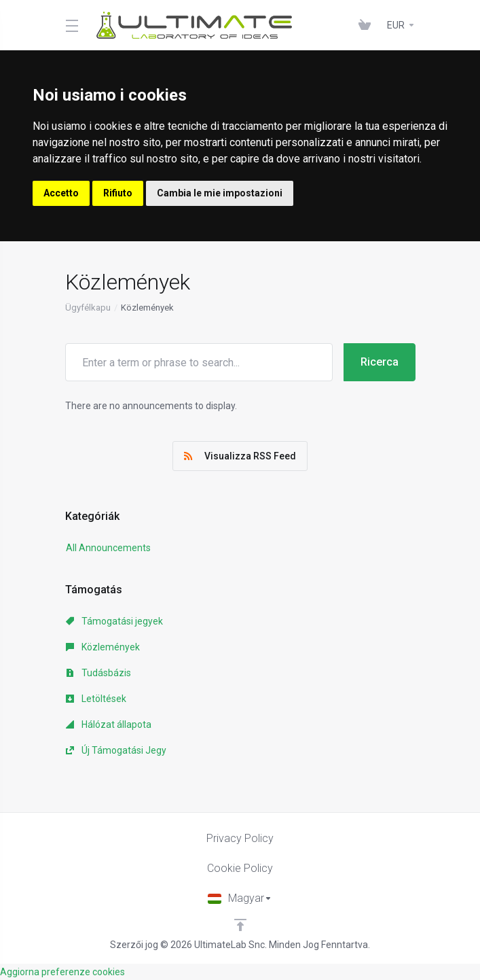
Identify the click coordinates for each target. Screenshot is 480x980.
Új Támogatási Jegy (116, 750)
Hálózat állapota (109, 724)
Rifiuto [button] (118, 193)
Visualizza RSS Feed (240, 456)
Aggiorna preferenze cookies (62, 972)
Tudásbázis (98, 673)
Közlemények (103, 647)
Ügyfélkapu (88, 308)
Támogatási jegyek (114, 621)
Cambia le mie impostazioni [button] (220, 193)
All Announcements (108, 548)
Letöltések (96, 699)
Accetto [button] (61, 193)
